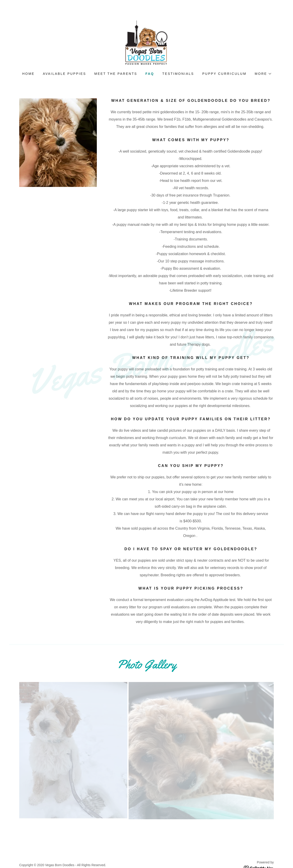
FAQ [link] (150, 74)
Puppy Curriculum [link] (224, 74)
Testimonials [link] (178, 74)
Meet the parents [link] (116, 74)
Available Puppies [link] (64, 74)
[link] (147, 42)
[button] (263, 74)
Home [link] (28, 74)
